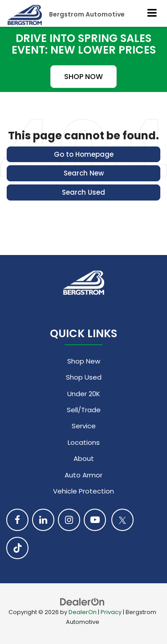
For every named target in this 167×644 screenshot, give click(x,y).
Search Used (83, 192)
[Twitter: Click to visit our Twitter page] (122, 520)
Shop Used (84, 377)
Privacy (111, 612)
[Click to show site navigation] (152, 13)
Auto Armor (83, 475)
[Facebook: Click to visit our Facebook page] (17, 520)
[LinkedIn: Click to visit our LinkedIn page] (43, 520)
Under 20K (84, 394)
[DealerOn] (82, 601)
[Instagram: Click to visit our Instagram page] (69, 520)
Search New (84, 173)
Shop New (84, 361)
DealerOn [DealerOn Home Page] (83, 612)
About (84, 458)
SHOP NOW (83, 77)
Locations (84, 442)
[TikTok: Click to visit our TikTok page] (17, 548)
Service (84, 426)
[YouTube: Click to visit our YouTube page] (95, 520)
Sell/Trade (84, 410)
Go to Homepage (84, 154)
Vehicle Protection (83, 491)
